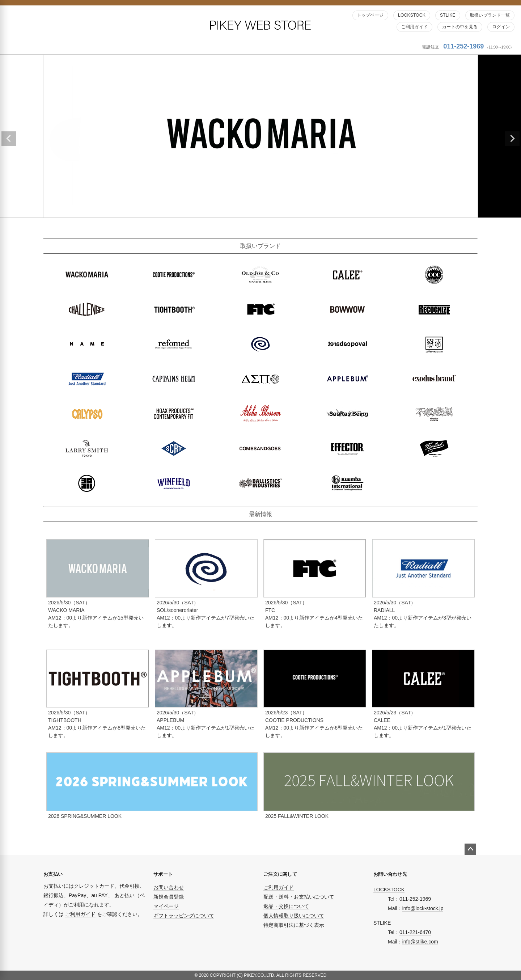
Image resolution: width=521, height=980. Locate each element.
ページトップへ (470, 849)
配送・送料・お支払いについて (299, 897)
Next (512, 139)
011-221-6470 (415, 932)
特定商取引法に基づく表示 (294, 925)
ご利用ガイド (414, 27)
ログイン (501, 27)
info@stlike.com (420, 942)
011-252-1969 (463, 46)
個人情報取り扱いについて (294, 916)
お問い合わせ (169, 887)
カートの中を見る (460, 27)
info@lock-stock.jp (423, 908)
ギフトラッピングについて (184, 916)
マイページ (166, 906)
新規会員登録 (169, 897)
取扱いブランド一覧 (490, 15)
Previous (9, 139)
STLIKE (448, 15)
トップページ (370, 15)
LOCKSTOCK (412, 15)
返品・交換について (286, 906)
